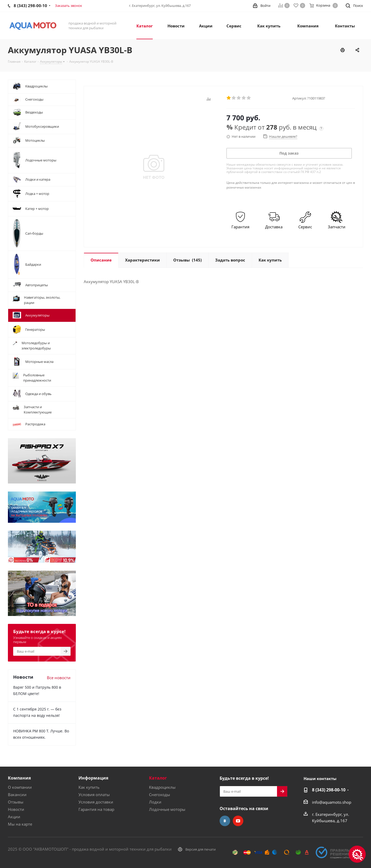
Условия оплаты (94, 795)
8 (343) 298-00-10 (329, 790)
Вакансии (17, 795)
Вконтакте (225, 821)
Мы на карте (20, 824)
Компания (19, 778)
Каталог (158, 778)
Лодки (155, 802)
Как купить (89, 787)
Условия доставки (96, 802)
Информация (93, 778)
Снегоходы (160, 795)
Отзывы (16, 802)
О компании (20, 787)
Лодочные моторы (167, 809)
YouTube (238, 821)
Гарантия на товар (96, 809)
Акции (14, 817)
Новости (16, 809)
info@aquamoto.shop (332, 802)
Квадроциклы (162, 787)
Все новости (59, 678)
